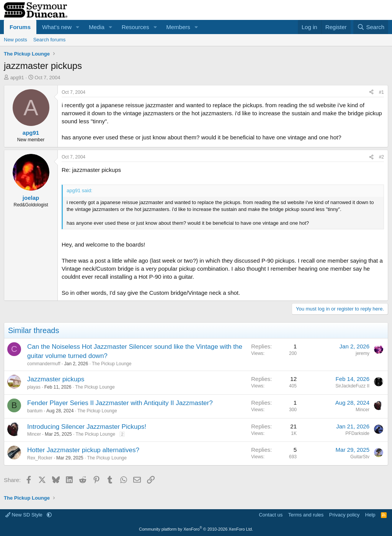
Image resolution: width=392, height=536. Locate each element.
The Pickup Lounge (112, 364)
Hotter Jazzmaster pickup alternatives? (83, 450)
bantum (35, 411)
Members (178, 27)
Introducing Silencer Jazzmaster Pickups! (87, 427)
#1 (381, 92)
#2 (381, 157)
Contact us (271, 515)
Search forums (50, 40)
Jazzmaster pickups (56, 379)
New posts (16, 40)
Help (370, 515)
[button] (78, 27)
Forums (20, 27)
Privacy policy (344, 515)
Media (97, 27)
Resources (136, 27)
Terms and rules (306, 515)
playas (34, 387)
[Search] (371, 27)
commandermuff (44, 364)
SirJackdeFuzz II (352, 386)
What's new (57, 27)
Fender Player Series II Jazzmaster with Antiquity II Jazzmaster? (120, 403)
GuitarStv (360, 457)
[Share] (371, 92)
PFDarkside (357, 433)
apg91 (17, 78)
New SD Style (24, 515)
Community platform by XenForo (196, 529)
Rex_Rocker (40, 458)
